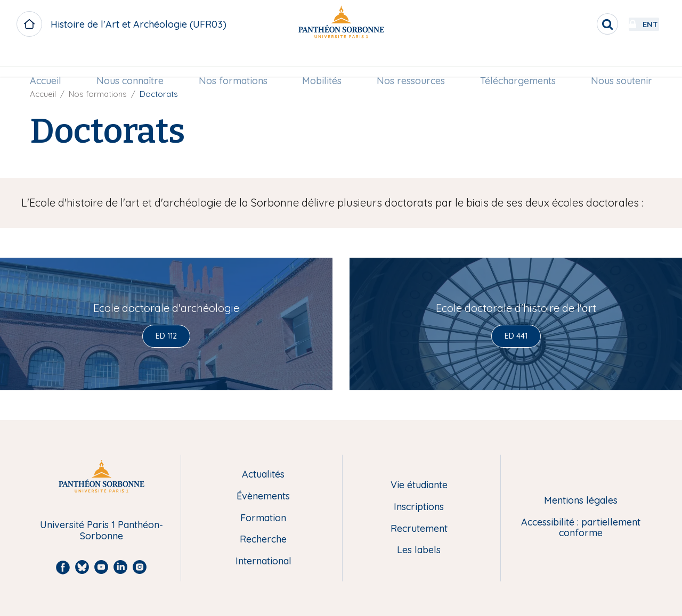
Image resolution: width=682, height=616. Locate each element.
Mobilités (322, 62)
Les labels (419, 550)
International (263, 561)
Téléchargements (515, 62)
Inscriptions (419, 507)
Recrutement (419, 529)
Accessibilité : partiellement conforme (581, 528)
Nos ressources (409, 62)
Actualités (263, 475)
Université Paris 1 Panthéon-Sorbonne (102, 531)
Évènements (263, 496)
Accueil (50, 62)
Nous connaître (133, 62)
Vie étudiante (419, 485)
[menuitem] (50, 62)
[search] (579, 24)
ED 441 (516, 336)
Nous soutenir (617, 62)
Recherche (263, 540)
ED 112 (166, 336)
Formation (263, 518)
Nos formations (235, 62)
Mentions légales (581, 501)
